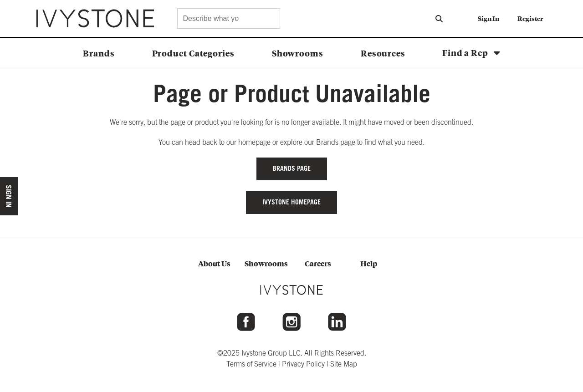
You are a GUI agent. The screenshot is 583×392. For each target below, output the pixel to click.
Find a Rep (465, 52)
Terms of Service (251, 364)
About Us (214, 263)
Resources (383, 53)
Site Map (344, 364)
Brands (99, 53)
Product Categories (193, 53)
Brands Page (292, 168)
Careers (318, 263)
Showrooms (298, 53)
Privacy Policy (303, 364)
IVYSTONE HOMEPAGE (291, 202)
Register (530, 18)
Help (369, 263)
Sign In (488, 18)
